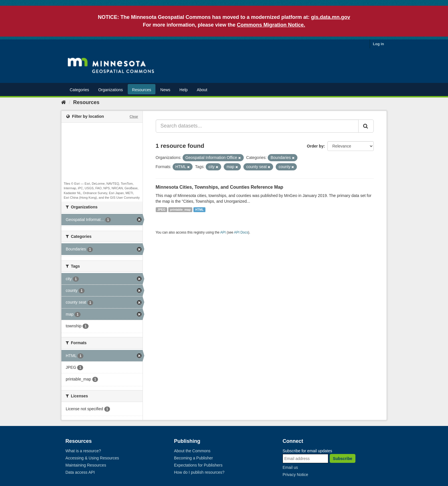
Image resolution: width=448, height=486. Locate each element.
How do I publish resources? (199, 472)
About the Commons (192, 451)
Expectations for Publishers (198, 465)
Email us (290, 467)
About (202, 90)
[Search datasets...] (257, 126)
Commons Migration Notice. (271, 25)
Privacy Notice (295, 475)
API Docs (241, 232)
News (165, 90)
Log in (378, 44)
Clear (134, 117)
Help (184, 90)
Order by (315, 146)
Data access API (80, 472)
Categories (79, 90)
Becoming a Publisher (193, 458)
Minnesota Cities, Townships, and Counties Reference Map (220, 187)
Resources (142, 90)
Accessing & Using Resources (92, 458)
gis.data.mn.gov (331, 17)
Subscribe (343, 459)
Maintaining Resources (86, 465)
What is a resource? (83, 451)
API (223, 232)
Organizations (111, 90)
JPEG (161, 210)
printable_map (180, 210)
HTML (200, 210)
